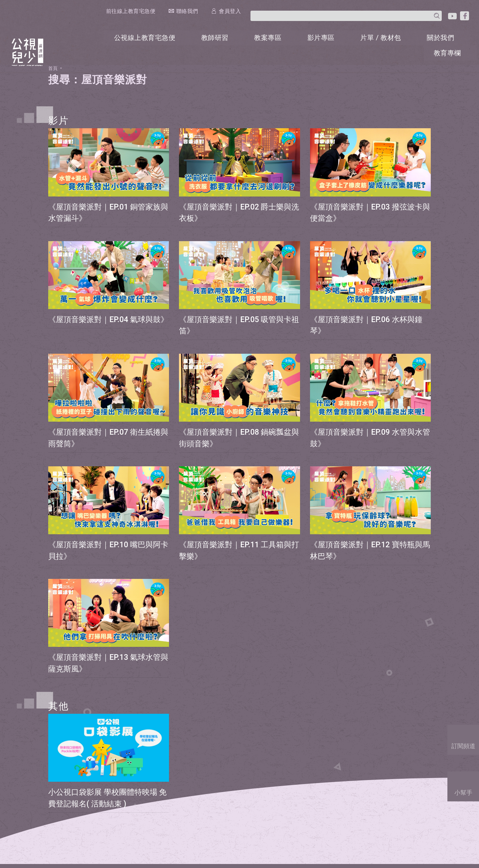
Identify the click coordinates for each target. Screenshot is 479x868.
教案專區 (276, 21)
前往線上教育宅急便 (269, 9)
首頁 (54, 49)
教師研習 (223, 21)
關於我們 (446, 21)
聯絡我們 (328, 9)
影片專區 (328, 21)
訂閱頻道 (464, 738)
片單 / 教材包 (387, 21)
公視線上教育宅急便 (154, 21)
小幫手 (464, 785)
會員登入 (375, 9)
